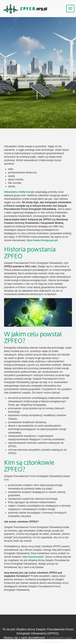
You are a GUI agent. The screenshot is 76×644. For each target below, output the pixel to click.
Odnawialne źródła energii (19, 192)
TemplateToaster (52, 642)
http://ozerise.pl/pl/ (33, 557)
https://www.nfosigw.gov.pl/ (42, 240)
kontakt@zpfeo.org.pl (59, 638)
